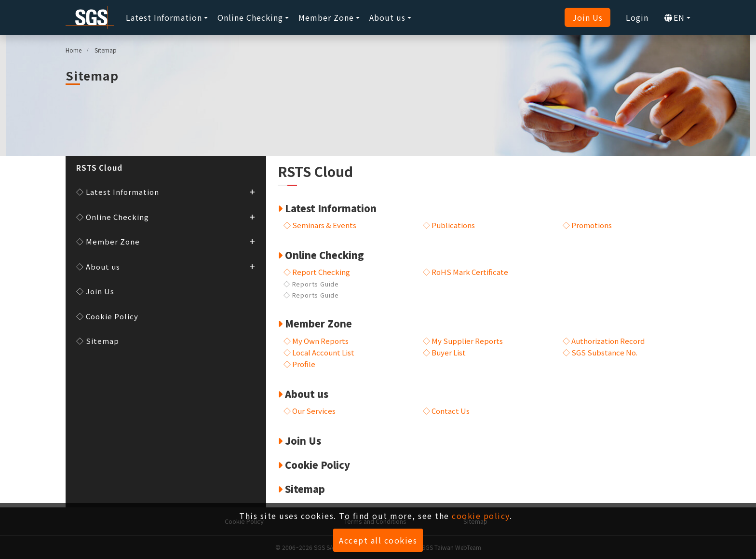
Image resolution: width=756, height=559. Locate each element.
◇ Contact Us (446, 387)
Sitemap (106, 50)
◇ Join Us (95, 291)
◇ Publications (449, 225)
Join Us (587, 17)
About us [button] (387, 17)
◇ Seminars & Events (320, 225)
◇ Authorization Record (604, 341)
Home (74, 50)
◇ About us (166, 266)
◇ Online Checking (166, 216)
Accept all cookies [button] (378, 540)
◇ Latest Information (166, 191)
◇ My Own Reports (316, 341)
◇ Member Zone (166, 241)
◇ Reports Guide (311, 284)
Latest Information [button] (164, 17)
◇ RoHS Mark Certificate (466, 272)
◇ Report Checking (317, 272)
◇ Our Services (310, 387)
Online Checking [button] (250, 17)
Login (637, 17)
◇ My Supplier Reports (463, 341)
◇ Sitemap (98, 341)
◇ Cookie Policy (107, 316)
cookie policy (481, 516)
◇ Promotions (587, 225)
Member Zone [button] (326, 17)
